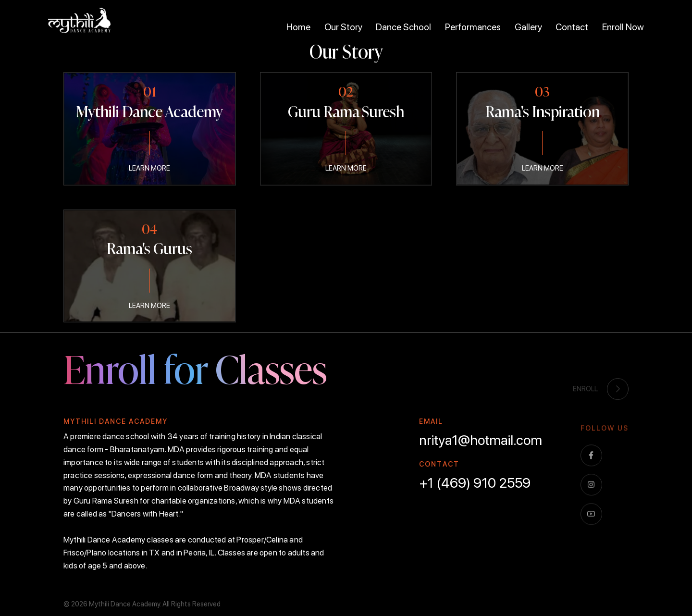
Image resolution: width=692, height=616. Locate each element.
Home (298, 27)
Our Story (343, 27)
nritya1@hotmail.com (481, 440)
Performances (473, 27)
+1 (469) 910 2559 (475, 483)
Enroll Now (623, 27)
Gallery (528, 27)
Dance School (403, 27)
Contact (572, 27)
